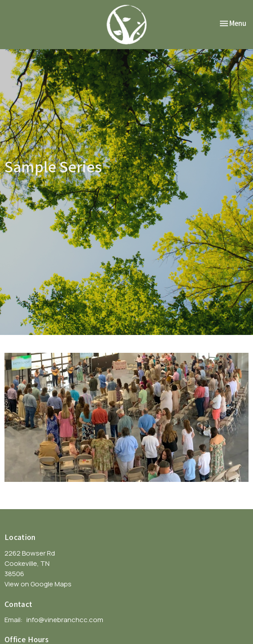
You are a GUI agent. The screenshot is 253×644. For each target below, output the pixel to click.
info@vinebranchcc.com (65, 620)
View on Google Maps (38, 584)
